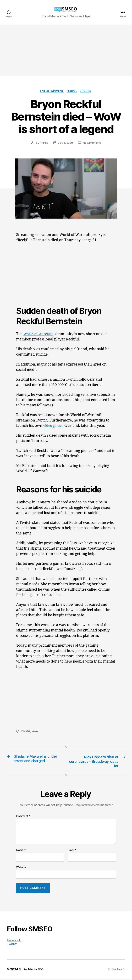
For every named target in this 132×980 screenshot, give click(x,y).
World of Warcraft (39, 335)
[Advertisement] (66, 50)
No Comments (92, 143)
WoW (35, 732)
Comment (23, 817)
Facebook (14, 941)
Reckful (26, 732)
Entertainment (51, 91)
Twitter (12, 945)
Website (21, 868)
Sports (87, 91)
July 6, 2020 (65, 143)
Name (21, 851)
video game (53, 426)
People (72, 91)
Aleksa (43, 143)
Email (72, 851)
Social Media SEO (32, 970)
